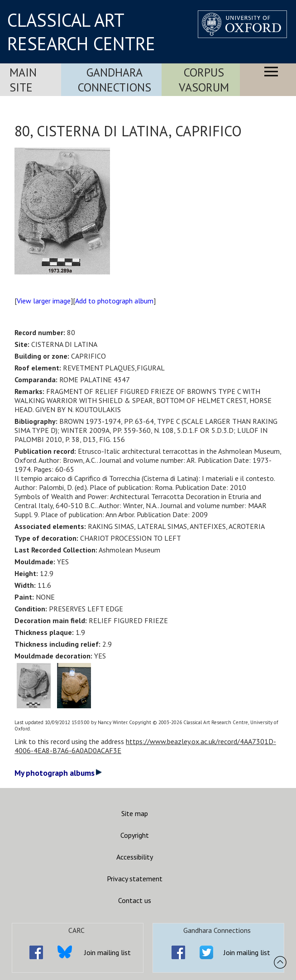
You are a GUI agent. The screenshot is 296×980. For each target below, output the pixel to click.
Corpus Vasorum (204, 80)
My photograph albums (58, 773)
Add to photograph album (114, 301)
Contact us (135, 900)
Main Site (23, 80)
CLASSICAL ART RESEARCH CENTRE (81, 32)
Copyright (135, 835)
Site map (135, 813)
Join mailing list (107, 952)
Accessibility (135, 857)
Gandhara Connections (115, 80)
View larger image (44, 301)
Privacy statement (135, 879)
